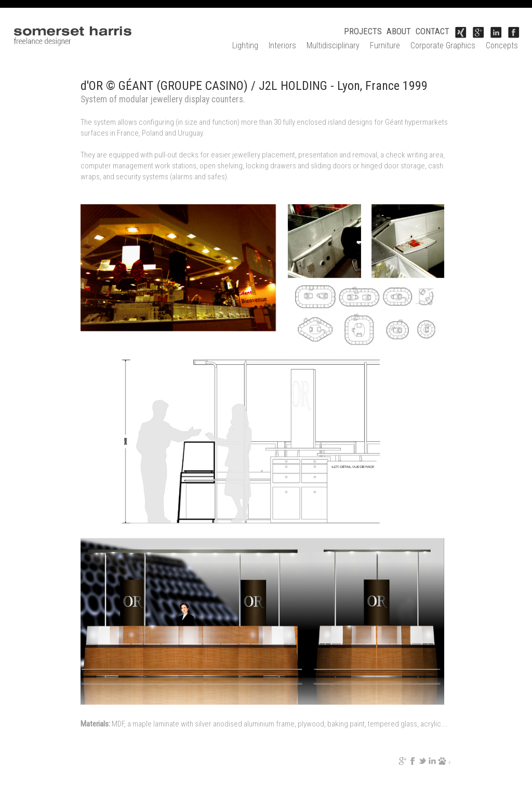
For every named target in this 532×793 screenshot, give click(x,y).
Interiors (282, 45)
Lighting (245, 45)
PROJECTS (363, 31)
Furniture (385, 45)
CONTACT (433, 31)
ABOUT (399, 31)
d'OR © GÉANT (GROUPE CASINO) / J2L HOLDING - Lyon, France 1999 (254, 86)
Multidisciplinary (333, 45)
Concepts (502, 45)
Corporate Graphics (443, 45)
